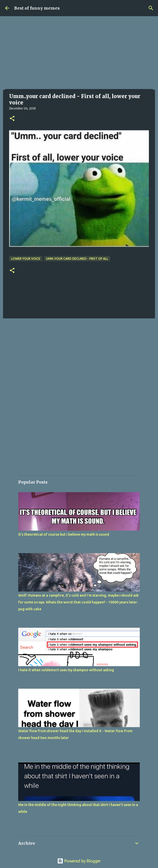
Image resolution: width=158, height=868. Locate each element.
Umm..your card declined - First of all (77, 259)
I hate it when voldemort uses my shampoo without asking (66, 670)
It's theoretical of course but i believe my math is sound (64, 534)
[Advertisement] (79, 54)
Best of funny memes (37, 8)
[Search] (151, 8)
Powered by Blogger (79, 861)
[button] (12, 119)
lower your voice (26, 259)
